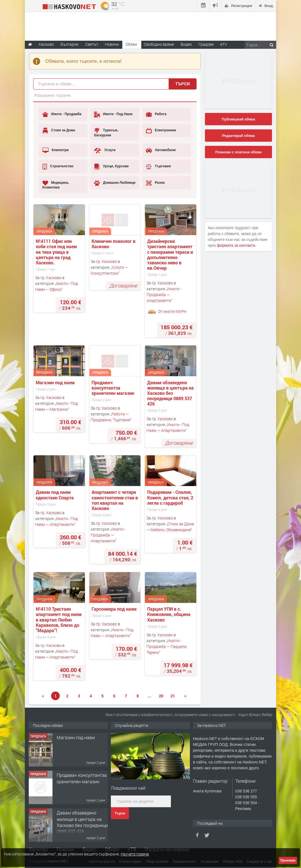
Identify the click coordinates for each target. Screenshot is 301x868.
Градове (206, 44)
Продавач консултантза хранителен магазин (113, 388)
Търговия (158, 166)
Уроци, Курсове (111, 166)
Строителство (58, 166)
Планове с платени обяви (238, 152)
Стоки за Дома (59, 130)
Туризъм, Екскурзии (106, 132)
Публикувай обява (238, 119)
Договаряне (123, 286)
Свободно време (159, 44)
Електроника (161, 130)
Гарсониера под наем (115, 609)
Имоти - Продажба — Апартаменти (164, 295)
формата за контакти (236, 245)
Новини (112, 44)
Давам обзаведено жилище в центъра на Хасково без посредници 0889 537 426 (171, 393)
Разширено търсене (52, 95)
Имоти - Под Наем (113, 114)
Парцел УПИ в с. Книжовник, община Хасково (169, 614)
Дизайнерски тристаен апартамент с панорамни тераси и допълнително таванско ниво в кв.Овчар (171, 254)
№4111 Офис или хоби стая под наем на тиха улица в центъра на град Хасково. (57, 252)
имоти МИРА (175, 311)
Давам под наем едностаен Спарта (55, 495)
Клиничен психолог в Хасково (114, 244)
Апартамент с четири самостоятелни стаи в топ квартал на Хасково (115, 500)
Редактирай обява (238, 136)
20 (161, 696)
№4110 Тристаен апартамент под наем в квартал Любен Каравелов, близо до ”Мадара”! (59, 620)
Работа (156, 114)
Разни (155, 183)
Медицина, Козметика (56, 185)
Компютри (56, 150)
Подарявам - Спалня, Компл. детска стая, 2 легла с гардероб (171, 497)
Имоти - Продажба (62, 114)
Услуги (105, 150)
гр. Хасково (51, 278)
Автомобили (161, 150)
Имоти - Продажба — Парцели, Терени (167, 646)
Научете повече (135, 854)
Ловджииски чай (128, 788)
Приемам (288, 860)
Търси (183, 84)
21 (173, 696)
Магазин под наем (56, 382)
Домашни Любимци (115, 183)
